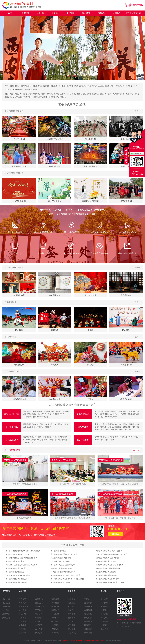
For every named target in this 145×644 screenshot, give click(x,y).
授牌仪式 (22, 599)
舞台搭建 (72, 629)
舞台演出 (104, 599)
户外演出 (104, 603)
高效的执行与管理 (71, 227)
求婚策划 (55, 625)
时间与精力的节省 (71, 248)
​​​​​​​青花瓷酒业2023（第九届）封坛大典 (120, 518)
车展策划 (39, 618)
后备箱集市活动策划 (55, 139)
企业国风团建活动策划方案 (106, 572)
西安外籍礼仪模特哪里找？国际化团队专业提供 (23, 551)
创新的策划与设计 (15, 248)
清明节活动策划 (55, 201)
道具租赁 (72, 614)
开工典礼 (39, 610)
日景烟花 (88, 633)
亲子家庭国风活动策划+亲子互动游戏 (110, 565)
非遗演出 (104, 610)
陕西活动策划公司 (133, 13)
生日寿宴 (22, 614)
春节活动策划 (126, 201)
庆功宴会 (39, 621)
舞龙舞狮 (88, 603)
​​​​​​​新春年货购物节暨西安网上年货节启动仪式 (73, 518)
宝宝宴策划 (23, 606)
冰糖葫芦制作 (55, 399)
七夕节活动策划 (19, 201)
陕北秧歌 (19, 330)
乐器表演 (104, 606)
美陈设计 (88, 599)
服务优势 (6, 606)
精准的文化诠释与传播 (43, 227)
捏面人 (90, 399)
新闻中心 (6, 614)
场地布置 (72, 603)
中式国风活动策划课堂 (72, 545)
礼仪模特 (71, 13)
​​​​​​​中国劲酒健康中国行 (25, 518)
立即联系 (115, 534)
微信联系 (138, 153)
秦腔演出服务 (55, 166)
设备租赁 (72, 618)
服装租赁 (88, 625)
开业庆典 (55, 606)
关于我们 (116, 13)
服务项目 (25, 13)
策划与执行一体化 (43, 248)
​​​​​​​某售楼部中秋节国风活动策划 (25, 484)
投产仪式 (55, 621)
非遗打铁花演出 (90, 166)
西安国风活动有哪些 (58, 551)
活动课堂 (101, 13)
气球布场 (88, 606)
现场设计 (72, 621)
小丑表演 (104, 629)
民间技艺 (104, 618)
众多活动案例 (83, 414)
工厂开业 (39, 629)
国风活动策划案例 (12, 450)
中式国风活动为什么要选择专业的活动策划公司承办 (72, 210)
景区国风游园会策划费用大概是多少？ (65, 554)
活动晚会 (22, 633)
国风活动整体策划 (19, 166)
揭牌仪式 (55, 599)
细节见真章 (83, 427)
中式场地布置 (19, 295)
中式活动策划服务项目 (14, 111)
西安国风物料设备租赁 (14, 267)
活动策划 (72, 599)
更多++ (137, 111)
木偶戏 (90, 330)
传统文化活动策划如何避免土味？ (63, 572)
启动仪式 (55, 618)
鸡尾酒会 (22, 618)
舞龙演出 (55, 365)
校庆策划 (22, 629)
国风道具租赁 (126, 295)
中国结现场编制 (19, 399)
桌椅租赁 (88, 629)
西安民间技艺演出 (12, 371)
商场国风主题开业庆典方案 (106, 561)
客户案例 (86, 13)
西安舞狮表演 (10, 337)
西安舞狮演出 (19, 365)
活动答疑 (6, 618)
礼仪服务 (72, 606)
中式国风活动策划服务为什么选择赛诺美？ (72, 405)
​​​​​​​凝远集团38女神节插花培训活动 (73, 484)
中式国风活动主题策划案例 (15, 460)
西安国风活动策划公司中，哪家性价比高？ (67, 575)
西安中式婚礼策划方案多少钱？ (17, 561)
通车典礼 (39, 599)
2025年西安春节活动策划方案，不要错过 (111, 582)
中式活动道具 (90, 295)
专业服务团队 (12, 427)
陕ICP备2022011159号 (113, 640)
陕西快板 (126, 330)
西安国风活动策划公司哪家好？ (62, 582)
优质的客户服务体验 (99, 248)
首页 (10, 13)
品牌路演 (55, 610)
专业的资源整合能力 (127, 227)
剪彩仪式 (22, 603)
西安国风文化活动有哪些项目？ (17, 579)
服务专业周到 (83, 440)
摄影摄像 (88, 614)
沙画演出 (104, 625)
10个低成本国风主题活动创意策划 (108, 568)
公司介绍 (6, 599)
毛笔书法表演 (126, 399)
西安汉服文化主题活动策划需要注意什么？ (22, 558)
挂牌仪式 (39, 633)
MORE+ (136, 450)
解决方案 (40, 13)
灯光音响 (72, 625)
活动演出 (56, 13)
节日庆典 (55, 614)
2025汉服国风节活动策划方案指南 (18, 575)
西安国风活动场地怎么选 (15, 572)
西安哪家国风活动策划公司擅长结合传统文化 (67, 579)
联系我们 (121, 591)
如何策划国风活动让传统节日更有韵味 (110, 551)
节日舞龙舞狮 (126, 365)
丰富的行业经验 (12, 414)
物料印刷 (88, 610)
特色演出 (104, 614)
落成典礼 (22, 621)
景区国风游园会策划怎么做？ (62, 558)
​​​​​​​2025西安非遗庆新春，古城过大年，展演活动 (120, 484)
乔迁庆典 (39, 614)
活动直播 (88, 618)
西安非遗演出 (10, 302)
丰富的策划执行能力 (99, 227)
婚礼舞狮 (90, 365)
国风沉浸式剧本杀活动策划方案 (107, 558)
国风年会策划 (19, 139)
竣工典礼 (22, 625)
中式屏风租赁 (55, 295)
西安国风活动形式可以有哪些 (17, 582)
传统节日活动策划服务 (14, 173)
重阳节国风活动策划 (90, 201)
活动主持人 (72, 633)
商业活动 (55, 633)
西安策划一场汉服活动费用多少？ (63, 565)
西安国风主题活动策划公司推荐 (107, 579)
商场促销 (55, 603)
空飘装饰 (88, 621)
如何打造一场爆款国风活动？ (62, 568)
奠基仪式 (39, 603)
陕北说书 (55, 330)
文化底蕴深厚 (12, 440)
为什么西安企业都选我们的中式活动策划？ (22, 565)
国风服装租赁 (90, 139)
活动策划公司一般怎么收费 (61, 561)
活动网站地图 (29, 640)
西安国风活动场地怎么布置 (16, 568)
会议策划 (39, 625)
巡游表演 (104, 621)
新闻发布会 (40, 606)
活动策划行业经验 (15, 227)
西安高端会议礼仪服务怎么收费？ (18, 554)
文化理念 (6, 610)
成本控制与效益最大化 (127, 248)
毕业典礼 (55, 629)
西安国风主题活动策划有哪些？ (107, 575)
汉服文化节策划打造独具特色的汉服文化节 (112, 554)
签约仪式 (22, 610)
